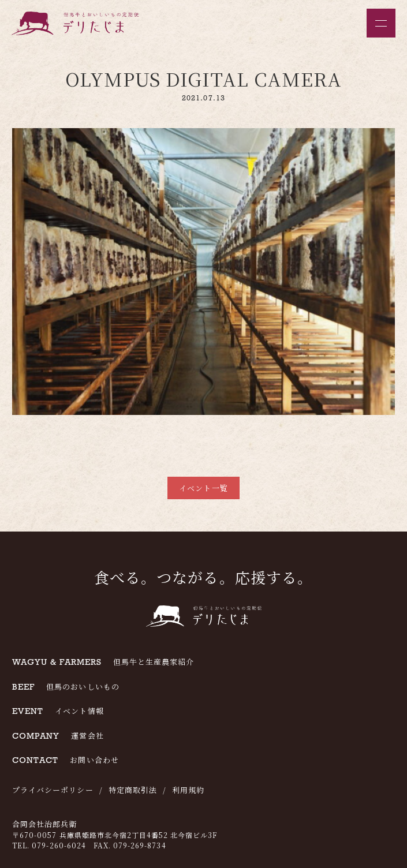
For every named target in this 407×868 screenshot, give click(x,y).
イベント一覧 (203, 488)
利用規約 (188, 790)
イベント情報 (58, 711)
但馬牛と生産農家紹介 (103, 662)
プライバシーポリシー (53, 790)
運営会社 (58, 736)
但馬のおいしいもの (66, 686)
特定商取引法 (133, 790)
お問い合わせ (66, 760)
